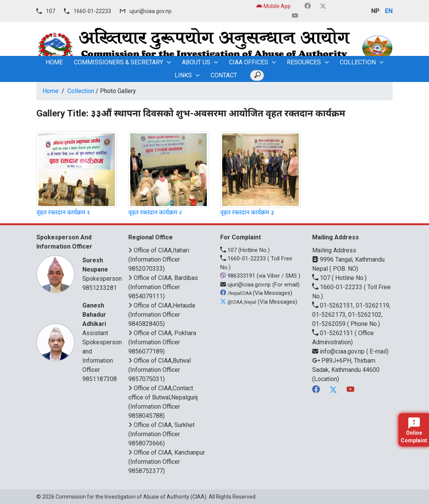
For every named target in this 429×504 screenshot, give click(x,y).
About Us (196, 62)
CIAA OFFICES (249, 62)
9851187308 (100, 379)
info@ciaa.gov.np (339, 351)
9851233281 (100, 288)
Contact (224, 75)
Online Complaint (414, 430)
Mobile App (273, 6)
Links (183, 75)
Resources (304, 62)
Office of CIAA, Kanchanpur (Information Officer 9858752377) (167, 462)
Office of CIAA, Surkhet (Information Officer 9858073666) (161, 434)
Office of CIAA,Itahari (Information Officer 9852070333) (159, 259)
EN (389, 11)
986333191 (238, 276)
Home (51, 91)
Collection (358, 62)
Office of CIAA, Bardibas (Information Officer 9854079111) (163, 287)
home (54, 62)
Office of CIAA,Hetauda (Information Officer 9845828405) (162, 315)
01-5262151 (333, 333)
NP (375, 11)
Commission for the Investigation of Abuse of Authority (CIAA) (131, 497)
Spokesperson (102, 269)
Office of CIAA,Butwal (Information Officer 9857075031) (160, 370)
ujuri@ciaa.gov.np (151, 11)
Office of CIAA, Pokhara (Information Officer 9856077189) (162, 342)
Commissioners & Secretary (119, 62)
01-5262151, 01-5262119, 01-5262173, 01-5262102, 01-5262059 (351, 315)
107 (51, 11)
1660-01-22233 (92, 11)
